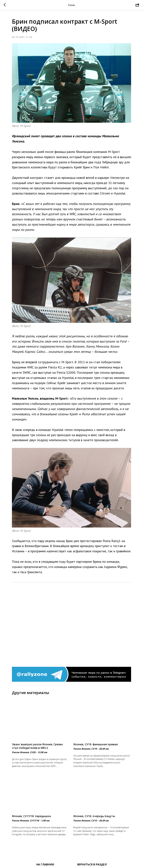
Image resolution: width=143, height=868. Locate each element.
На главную (45, 864)
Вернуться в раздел (92, 864)
